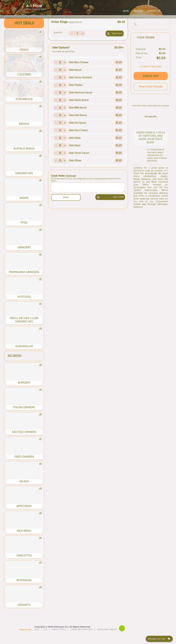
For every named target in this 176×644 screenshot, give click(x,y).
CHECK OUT (151, 91)
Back (66, 201)
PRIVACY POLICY (66, 635)
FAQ (53, 635)
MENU (126, 13)
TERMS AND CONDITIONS (89, 635)
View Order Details (151, 101)
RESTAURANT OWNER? (114, 635)
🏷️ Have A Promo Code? (151, 81)
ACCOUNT (138, 13)
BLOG (44, 635)
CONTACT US (154, 13)
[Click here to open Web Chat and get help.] (159, 639)
